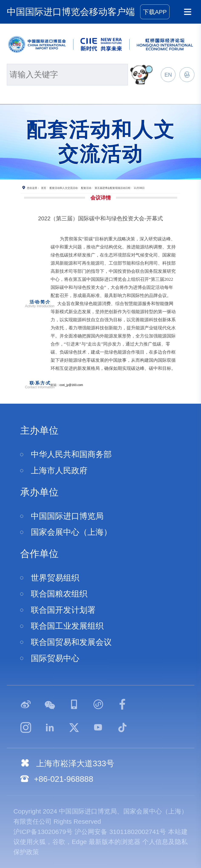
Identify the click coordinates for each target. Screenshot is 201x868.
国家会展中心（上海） (71, 532)
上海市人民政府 (59, 471)
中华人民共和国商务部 (71, 454)
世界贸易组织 (55, 578)
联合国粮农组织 (59, 594)
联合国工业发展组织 (67, 626)
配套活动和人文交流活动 (64, 188)
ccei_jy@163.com (71, 385)
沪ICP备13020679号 (43, 832)
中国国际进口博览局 (67, 516)
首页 (44, 188)
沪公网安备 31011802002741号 (120, 832)
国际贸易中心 (55, 658)
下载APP (155, 12)
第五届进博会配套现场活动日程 (113, 188)
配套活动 (86, 188)
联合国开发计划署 (63, 610)
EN (168, 75)
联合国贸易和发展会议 (71, 642)
